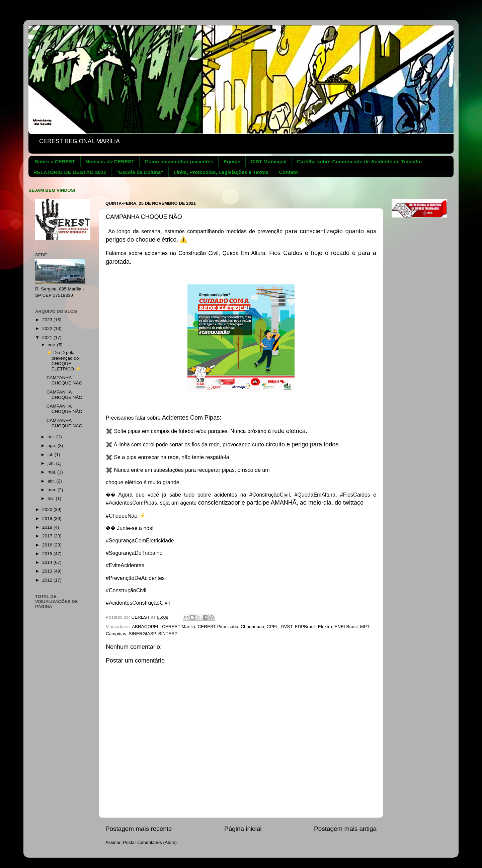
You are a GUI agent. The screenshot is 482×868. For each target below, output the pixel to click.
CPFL (273, 627)
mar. (53, 490)
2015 (48, 554)
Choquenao (252, 627)
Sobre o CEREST (55, 161)
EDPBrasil (305, 627)
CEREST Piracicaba (218, 627)
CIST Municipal (269, 161)
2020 (48, 509)
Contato (289, 172)
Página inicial (243, 829)
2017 (48, 536)
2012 (48, 580)
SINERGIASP (142, 634)
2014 (48, 562)
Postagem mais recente (139, 829)
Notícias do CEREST (110, 161)
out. (52, 437)
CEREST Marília (179, 627)
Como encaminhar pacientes (179, 161)
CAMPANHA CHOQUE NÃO (64, 380)
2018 (48, 527)
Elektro (325, 627)
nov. (52, 345)
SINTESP (168, 634)
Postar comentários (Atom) (150, 842)
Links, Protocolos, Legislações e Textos (221, 172)
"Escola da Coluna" (140, 172)
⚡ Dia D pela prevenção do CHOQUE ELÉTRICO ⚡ (64, 361)
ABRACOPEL (146, 627)
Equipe (232, 161)
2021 (48, 337)
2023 (48, 320)
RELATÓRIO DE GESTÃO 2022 (70, 172)
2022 (48, 328)
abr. (52, 481)
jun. (52, 463)
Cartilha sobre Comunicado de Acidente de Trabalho (359, 161)
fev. (52, 498)
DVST (287, 627)
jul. (51, 455)
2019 (48, 518)
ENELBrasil (346, 627)
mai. (52, 472)
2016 (48, 545)
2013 (48, 571)
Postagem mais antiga (345, 829)
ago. (53, 446)
